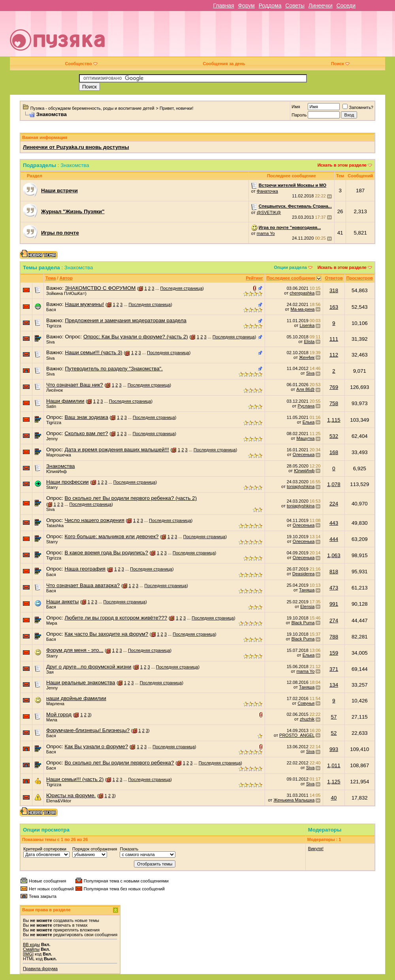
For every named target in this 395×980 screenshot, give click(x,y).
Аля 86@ (305, 389)
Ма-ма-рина (302, 309)
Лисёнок (55, 390)
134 (334, 685)
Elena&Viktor (59, 801)
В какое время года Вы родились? (106, 553)
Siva (50, 342)
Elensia (307, 606)
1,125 (334, 782)
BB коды (31, 944)
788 (334, 637)
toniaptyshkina (301, 486)
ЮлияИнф (56, 471)
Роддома (270, 6)
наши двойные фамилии (76, 698)
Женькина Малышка (294, 800)
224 (334, 504)
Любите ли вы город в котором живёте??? (116, 618)
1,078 (334, 484)
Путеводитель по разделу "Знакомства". (114, 369)
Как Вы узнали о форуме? (96, 746)
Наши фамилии (65, 401)
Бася (51, 310)
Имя (296, 107)
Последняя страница (182, 288)
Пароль (299, 115)
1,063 (334, 555)
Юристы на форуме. (71, 795)
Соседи (346, 6)
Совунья (306, 703)
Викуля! (316, 849)
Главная (223, 6)
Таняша (307, 590)
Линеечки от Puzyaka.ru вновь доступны (76, 147)
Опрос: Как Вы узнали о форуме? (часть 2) (136, 337)
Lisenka (307, 325)
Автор (66, 278)
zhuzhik (307, 719)
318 (334, 290)
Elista (309, 342)
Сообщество (81, 64)
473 (334, 588)
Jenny (52, 439)
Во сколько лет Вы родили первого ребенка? (119, 763)
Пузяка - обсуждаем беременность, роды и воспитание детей (92, 108)
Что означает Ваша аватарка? (83, 585)
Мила (52, 720)
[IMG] (28, 954)
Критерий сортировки (45, 849)
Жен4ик (307, 357)
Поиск (340, 64)
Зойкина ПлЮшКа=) (66, 293)
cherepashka (302, 293)
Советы (295, 6)
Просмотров (360, 278)
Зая (50, 672)
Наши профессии (68, 482)
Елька (309, 422)
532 (334, 436)
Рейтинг (254, 278)
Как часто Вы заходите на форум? (106, 634)
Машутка (305, 438)
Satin (51, 406)
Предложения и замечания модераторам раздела (126, 320)
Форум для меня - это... (75, 650)
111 (334, 339)
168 (334, 452)
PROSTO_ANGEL (297, 735)
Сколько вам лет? (86, 433)
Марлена (55, 704)
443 (334, 523)
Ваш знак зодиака (86, 417)
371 (334, 669)
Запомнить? (358, 107)
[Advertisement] (257, 37)
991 (334, 604)
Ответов (334, 278)
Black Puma (303, 623)
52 (334, 733)
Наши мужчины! (84, 304)
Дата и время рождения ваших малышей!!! (117, 450)
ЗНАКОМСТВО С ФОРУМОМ (100, 288)
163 (334, 307)
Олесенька (304, 454)
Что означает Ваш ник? (75, 385)
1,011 (334, 765)
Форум (246, 6)
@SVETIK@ (269, 212)
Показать (129, 849)
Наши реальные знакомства (81, 682)
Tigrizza (54, 326)
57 (334, 717)
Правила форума (40, 969)
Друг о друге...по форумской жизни (89, 667)
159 (334, 653)
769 (334, 387)
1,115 (334, 420)
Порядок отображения (95, 849)
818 (334, 572)
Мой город (59, 714)
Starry (52, 487)
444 (334, 539)
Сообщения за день (224, 64)
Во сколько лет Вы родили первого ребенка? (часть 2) (131, 498)
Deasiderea (303, 574)
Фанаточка (267, 191)
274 (334, 620)
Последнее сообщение (291, 278)
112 (334, 355)
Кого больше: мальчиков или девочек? (111, 536)
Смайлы (31, 949)
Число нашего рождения (94, 520)
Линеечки (321, 6)
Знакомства (61, 466)
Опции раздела (291, 267)
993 (334, 749)
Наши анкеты (62, 602)
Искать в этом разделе (342, 165)
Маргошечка (59, 455)
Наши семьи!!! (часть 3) (93, 352)
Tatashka (55, 526)
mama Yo (266, 233)
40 (334, 798)
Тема (51, 278)
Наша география (85, 569)
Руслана (306, 406)
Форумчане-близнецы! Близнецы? (88, 730)
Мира (52, 623)
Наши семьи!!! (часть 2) (75, 779)
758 (334, 403)
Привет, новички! (177, 108)
